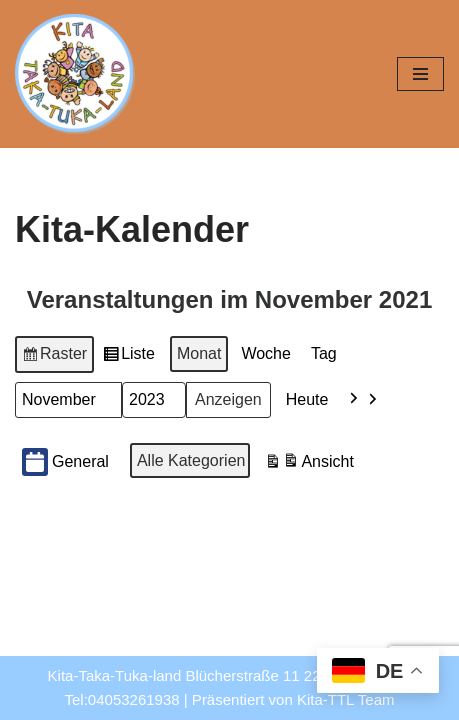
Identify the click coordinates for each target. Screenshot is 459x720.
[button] (363, 400)
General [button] (65, 462)
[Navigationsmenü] (420, 74)
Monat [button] (199, 353)
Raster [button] (54, 357)
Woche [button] (266, 353)
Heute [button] (307, 399)
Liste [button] (128, 357)
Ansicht (308, 464)
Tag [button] (324, 353)
